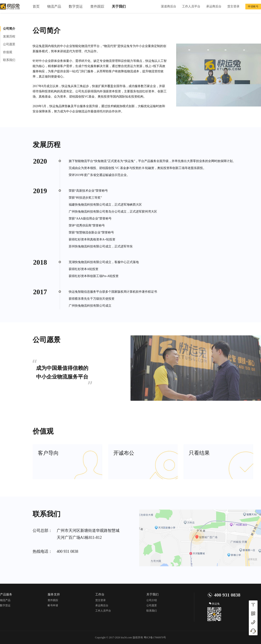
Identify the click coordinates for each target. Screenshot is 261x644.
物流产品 (54, 6)
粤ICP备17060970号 (155, 637)
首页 (36, 6)
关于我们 (119, 6)
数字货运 (76, 6)
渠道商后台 (169, 6)
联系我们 (9, 60)
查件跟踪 (97, 6)
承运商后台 (214, 6)
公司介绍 (152, 600)
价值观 (8, 52)
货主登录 (233, 6)
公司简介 (9, 29)
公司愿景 (9, 44)
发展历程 (9, 36)
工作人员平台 (191, 6)
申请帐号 (253, 7)
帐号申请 (53, 605)
